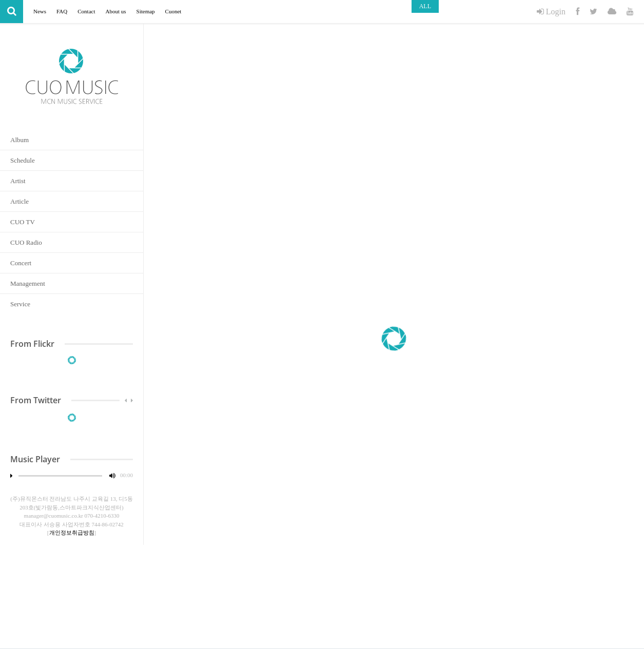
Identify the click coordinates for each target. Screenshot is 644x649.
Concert (21, 263)
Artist (18, 181)
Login (551, 12)
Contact (86, 11)
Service (20, 304)
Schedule (23, 160)
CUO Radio (26, 242)
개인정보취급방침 (72, 533)
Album (19, 140)
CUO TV (23, 222)
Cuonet (173, 11)
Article (19, 201)
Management (28, 283)
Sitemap (146, 11)
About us (115, 11)
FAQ (62, 11)
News (40, 11)
